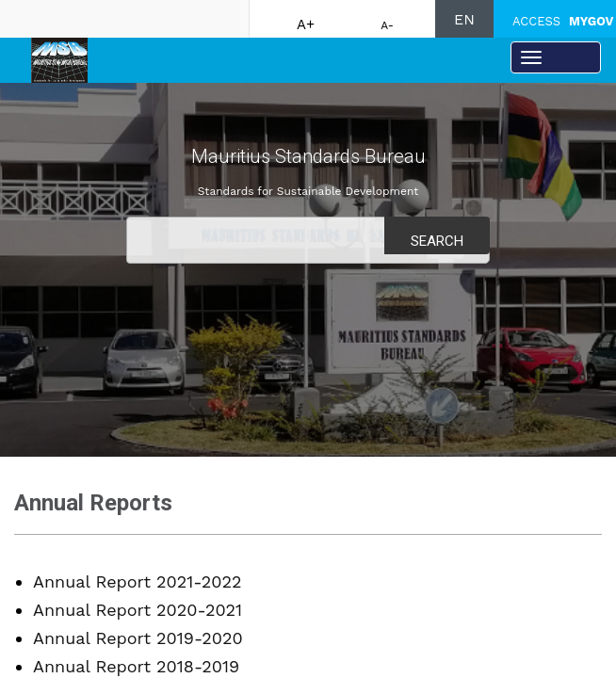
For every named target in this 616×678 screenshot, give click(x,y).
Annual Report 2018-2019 (136, 666)
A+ (306, 24)
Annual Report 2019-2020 (138, 638)
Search (437, 241)
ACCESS (563, 21)
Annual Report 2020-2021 (138, 610)
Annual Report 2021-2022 (137, 581)
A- (387, 25)
